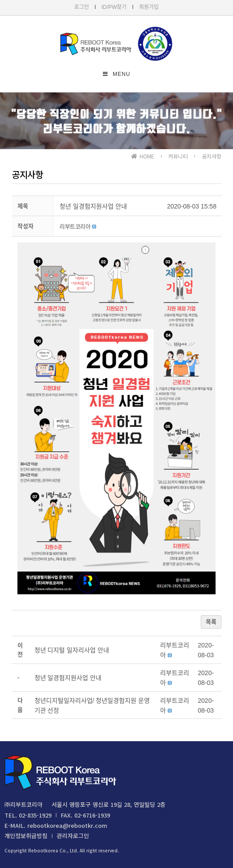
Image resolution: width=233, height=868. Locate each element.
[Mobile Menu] (117, 74)
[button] (75, 227)
